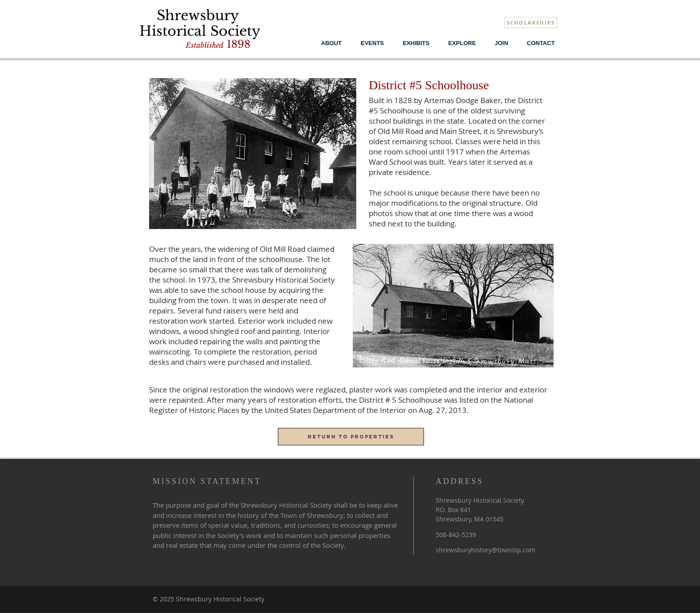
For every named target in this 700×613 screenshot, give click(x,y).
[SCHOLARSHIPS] (531, 23)
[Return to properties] (351, 437)
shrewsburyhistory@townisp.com (485, 550)
